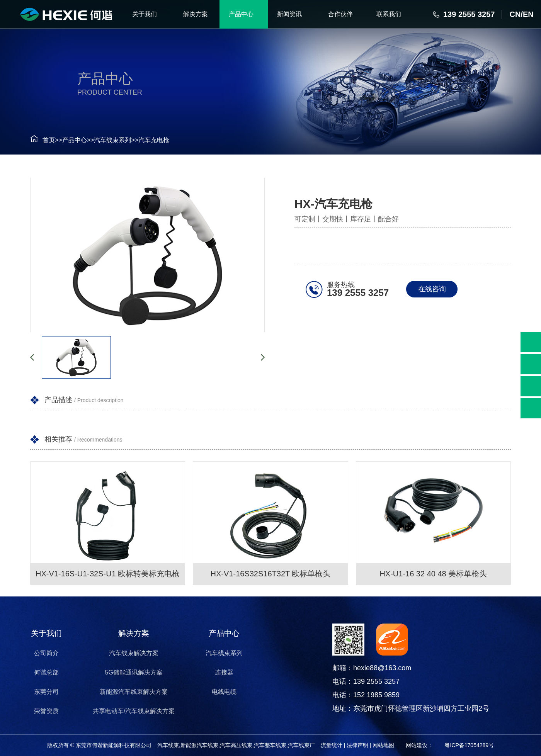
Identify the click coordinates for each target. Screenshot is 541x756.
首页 (49, 140)
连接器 (224, 672)
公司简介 (46, 653)
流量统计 (332, 745)
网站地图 (383, 745)
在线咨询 (432, 289)
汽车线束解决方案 (134, 653)
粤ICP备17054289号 (469, 745)
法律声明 (357, 745)
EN (528, 14)
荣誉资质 (46, 711)
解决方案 (134, 633)
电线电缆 (224, 692)
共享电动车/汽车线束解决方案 (133, 711)
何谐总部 (46, 672)
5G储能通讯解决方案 (134, 672)
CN (515, 14)
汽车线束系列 (112, 140)
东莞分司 (46, 692)
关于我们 (46, 633)
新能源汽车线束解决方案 (134, 692)
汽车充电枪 (154, 140)
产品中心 (75, 140)
